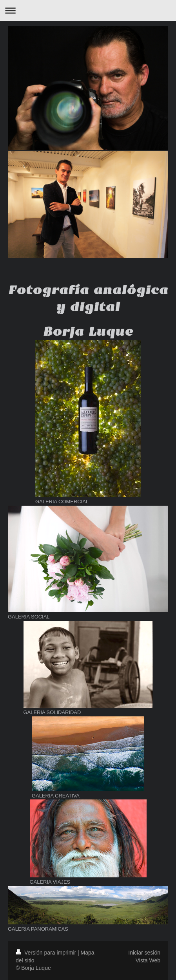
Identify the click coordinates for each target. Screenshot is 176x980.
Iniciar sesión (144, 953)
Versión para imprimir (47, 953)
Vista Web (148, 960)
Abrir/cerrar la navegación (88, 10)
